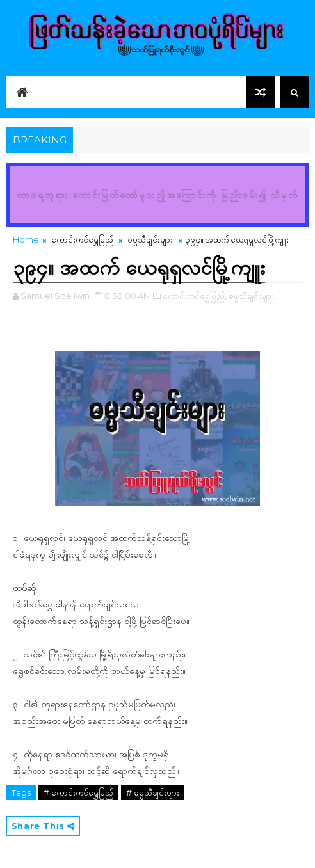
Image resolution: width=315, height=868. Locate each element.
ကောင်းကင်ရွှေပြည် (82, 239)
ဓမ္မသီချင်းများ (150, 239)
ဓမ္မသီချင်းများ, (252, 296)
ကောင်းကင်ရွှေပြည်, (195, 296)
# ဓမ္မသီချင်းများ (153, 792)
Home (26, 239)
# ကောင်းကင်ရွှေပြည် (78, 792)
